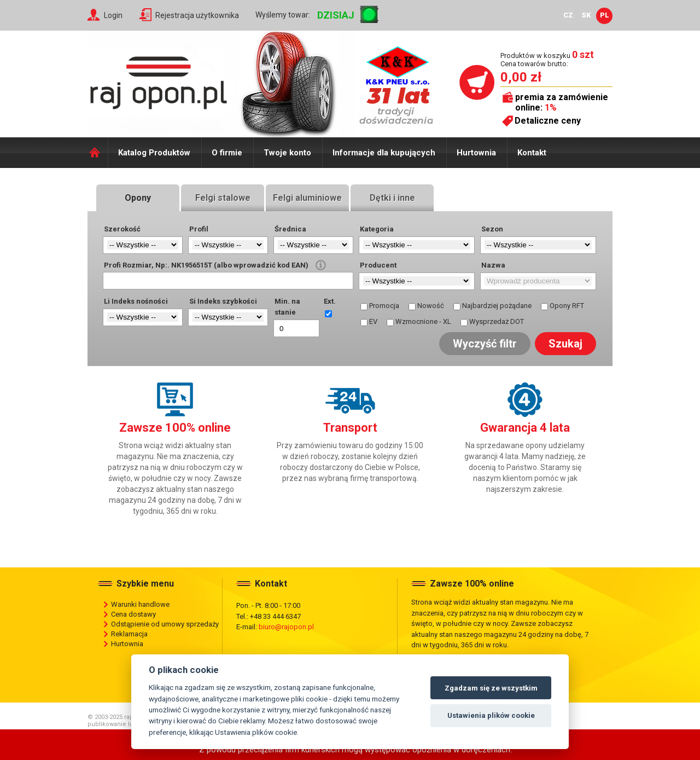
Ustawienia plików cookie (491, 715)
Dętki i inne (392, 198)
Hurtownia (476, 153)
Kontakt (532, 153)
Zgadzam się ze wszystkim (491, 688)
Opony (138, 198)
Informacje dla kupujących (384, 153)
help (321, 265)
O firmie (227, 153)
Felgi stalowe (223, 198)
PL (605, 15)
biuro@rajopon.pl (286, 627)
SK (586, 15)
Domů (98, 153)
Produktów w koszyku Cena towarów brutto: (547, 59)
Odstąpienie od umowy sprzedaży (165, 624)
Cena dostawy (133, 614)
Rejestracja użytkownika (197, 15)
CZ (568, 15)
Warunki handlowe (140, 604)
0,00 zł (521, 77)
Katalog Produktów (154, 153)
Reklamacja (129, 634)
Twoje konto (287, 153)
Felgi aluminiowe (307, 198)
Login (113, 15)
